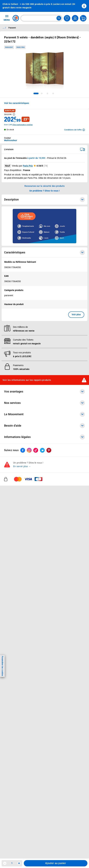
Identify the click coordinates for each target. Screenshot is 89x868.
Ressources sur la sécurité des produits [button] (45, 186)
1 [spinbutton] (12, 863)
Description (44, 200)
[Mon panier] (83, 18)
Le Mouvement (44, 414)
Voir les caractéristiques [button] (17, 103)
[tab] (36, 93)
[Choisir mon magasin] (67, 18)
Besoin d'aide (44, 426)
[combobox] (41, 18)
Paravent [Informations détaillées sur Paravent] (12, 28)
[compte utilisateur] (75, 18)
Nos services (44, 403)
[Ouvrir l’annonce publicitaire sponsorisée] (44, 226)
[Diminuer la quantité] (5, 863)
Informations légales (44, 437)
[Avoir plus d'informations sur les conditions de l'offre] (75, 130)
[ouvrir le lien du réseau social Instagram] (29, 450)
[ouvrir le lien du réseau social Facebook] (23, 450)
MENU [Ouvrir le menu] (7, 18)
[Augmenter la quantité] (19, 863)
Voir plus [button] (76, 314)
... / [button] (4, 28)
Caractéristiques (44, 252)
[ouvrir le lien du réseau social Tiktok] (36, 450)
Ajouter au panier (56, 863)
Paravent (9, 47)
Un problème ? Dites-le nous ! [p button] (45, 191)
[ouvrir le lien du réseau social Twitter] (42, 450)
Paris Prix (28, 166)
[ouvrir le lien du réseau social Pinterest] (49, 450)
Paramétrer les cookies (2, 666)
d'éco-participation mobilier (23, 125)
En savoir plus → (22, 467)
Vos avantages (44, 392)
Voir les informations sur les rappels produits (27, 380)
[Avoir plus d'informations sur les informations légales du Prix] (14, 114)
